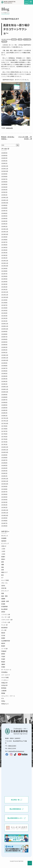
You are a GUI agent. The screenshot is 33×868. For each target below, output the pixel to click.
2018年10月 (5, 392)
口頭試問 (4, 691)
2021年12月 (5, 292)
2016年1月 (4, 476)
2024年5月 (4, 216)
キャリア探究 (27, 39)
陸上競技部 (4, 609)
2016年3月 (4, 471)
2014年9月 (4, 518)
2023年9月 (4, 237)
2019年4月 (4, 376)
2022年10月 (5, 266)
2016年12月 (5, 447)
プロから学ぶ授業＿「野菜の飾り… (25, 138)
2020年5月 (4, 342)
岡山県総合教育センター (16, 818)
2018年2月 (4, 413)
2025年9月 (4, 174)
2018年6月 (4, 402)
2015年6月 (4, 494)
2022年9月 (4, 268)
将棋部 (3, 667)
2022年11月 (5, 263)
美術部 (3, 643)
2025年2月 (4, 192)
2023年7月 (4, 242)
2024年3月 (4, 221)
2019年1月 (4, 384)
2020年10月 (5, 329)
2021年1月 (4, 321)
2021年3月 (4, 316)
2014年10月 (5, 515)
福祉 (3, 567)
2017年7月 (4, 431)
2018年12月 (5, 387)
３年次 (3, 554)
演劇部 (3, 664)
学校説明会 (4, 672)
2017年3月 (4, 442)
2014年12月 (5, 510)
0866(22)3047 (12, 746)
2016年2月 (4, 473)
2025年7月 (4, 179)
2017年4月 (4, 439)
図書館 (3, 599)
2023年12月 (5, 229)
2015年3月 (4, 502)
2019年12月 (5, 355)
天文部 (3, 635)
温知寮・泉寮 (5, 601)
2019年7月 (4, 368)
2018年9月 (4, 395)
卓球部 (3, 612)
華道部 (3, 662)
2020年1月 (4, 352)
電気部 (3, 633)
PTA (3, 698)
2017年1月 (4, 444)
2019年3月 (4, 379)
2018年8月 (4, 397)
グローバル (4, 583)
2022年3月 (4, 284)
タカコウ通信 (5, 677)
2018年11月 (5, 389)
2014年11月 (5, 513)
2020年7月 (4, 337)
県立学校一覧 (16, 800)
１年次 (20, 39)
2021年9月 (4, 300)
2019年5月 (4, 373)
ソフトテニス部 (6, 614)
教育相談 (4, 688)
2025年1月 (4, 195)
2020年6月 (4, 339)
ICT (2, 578)
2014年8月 (4, 521)
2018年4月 (4, 408)
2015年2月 (4, 505)
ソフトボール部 (6, 622)
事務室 (3, 693)
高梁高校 (14, 39)
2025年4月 (4, 187)
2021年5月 (4, 310)
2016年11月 (5, 450)
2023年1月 (4, 258)
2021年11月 (5, 295)
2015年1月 (4, 507)
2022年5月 (4, 279)
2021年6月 (4, 308)
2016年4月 (4, 468)
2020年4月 (4, 345)
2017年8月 (4, 429)
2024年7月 (4, 211)
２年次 (3, 551)
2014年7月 (4, 523)
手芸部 (3, 656)
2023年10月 (5, 234)
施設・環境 (4, 596)
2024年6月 (4, 213)
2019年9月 (4, 363)
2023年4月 (4, 250)
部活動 (3, 604)
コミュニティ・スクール (8, 696)
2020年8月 (4, 334)
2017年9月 (4, 426)
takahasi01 (9, 128)
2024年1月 (4, 226)
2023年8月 (4, 240)
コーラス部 (4, 649)
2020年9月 (4, 331)
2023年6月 (4, 245)
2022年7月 (4, 274)
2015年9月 (4, 486)
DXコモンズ (5, 536)
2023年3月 (4, 253)
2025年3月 (4, 190)
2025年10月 (5, 171)
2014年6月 (4, 526)
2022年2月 (4, 287)
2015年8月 (4, 489)
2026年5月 (4, 153)
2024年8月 (4, 208)
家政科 (3, 559)
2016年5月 (4, 465)
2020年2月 (4, 350)
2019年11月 (5, 358)
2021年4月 (4, 313)
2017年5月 (4, 437)
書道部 (3, 646)
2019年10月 (5, 360)
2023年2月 (4, 255)
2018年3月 (4, 410)
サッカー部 (4, 625)
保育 (3, 570)
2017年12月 (5, 418)
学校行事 (4, 42)
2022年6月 (4, 276)
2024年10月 (5, 203)
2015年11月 (5, 481)
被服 (3, 564)
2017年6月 (4, 434)
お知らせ (4, 546)
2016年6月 (4, 463)
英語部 (3, 638)
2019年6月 (4, 371)
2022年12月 (5, 261)
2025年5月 (4, 184)
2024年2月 (4, 224)
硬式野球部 (4, 628)
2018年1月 (4, 416)
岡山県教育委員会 (16, 809)
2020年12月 (5, 324)
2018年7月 (4, 400)
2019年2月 (4, 381)
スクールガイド (6, 675)
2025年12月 (5, 166)
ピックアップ (5, 543)
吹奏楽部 (4, 651)
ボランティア (5, 591)
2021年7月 (4, 305)
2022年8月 (4, 271)
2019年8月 (4, 366)
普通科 (3, 557)
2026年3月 (4, 158)
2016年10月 (5, 452)
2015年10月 (5, 484)
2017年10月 (5, 423)
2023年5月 (4, 247)
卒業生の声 (4, 683)
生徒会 (3, 585)
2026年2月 (4, 161)
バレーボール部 (6, 617)
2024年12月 (5, 198)
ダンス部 (4, 630)
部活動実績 (4, 606)
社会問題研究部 (6, 641)
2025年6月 (4, 182)
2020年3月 (4, 347)
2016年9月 (4, 455)
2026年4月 (4, 156)
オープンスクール (6, 670)
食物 (3, 562)
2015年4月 (4, 500)
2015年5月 (4, 497)
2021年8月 (4, 303)
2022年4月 (4, 282)
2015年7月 (4, 492)
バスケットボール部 (7, 620)
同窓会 (3, 701)
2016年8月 (4, 458)
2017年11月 (5, 421)
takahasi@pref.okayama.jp (16, 751)
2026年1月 (4, 163)
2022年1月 (4, 289)
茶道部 (3, 659)
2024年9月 (4, 205)
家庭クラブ (4, 572)
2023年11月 (5, 232)
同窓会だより (5, 704)
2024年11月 (5, 200)
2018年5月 (4, 405)
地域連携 (4, 538)
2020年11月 (5, 326)
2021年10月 (5, 297)
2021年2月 (4, 318)
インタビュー (5, 680)
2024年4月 (4, 219)
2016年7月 (4, 460)
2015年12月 (5, 479)
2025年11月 (5, 169)
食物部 (3, 654)
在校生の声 (4, 685)
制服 (3, 593)
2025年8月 (4, 177)
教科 (3, 575)
